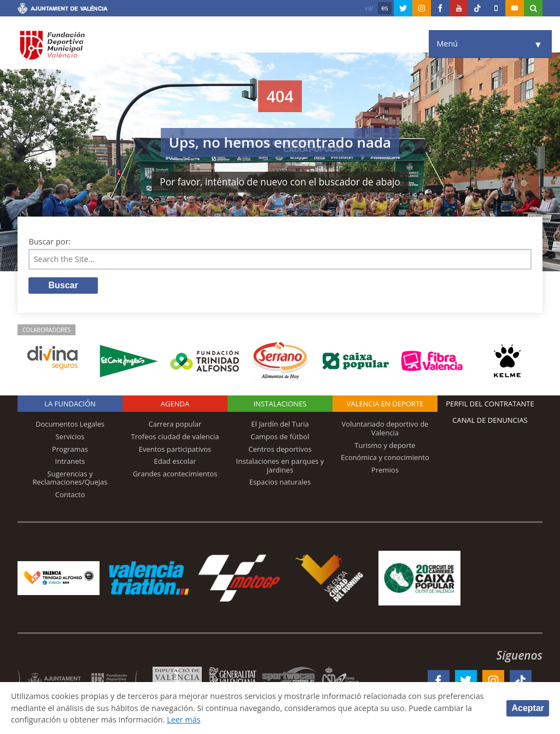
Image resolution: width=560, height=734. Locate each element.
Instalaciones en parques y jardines (280, 465)
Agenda (175, 404)
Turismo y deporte (385, 445)
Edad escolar (175, 461)
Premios (385, 470)
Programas (70, 449)
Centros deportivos (280, 449)
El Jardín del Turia (280, 424)
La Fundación (70, 404)
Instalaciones (280, 404)
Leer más (183, 720)
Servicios (70, 436)
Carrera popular (175, 424)
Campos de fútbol (280, 436)
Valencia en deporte (385, 404)
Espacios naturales (280, 482)
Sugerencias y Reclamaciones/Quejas (70, 478)
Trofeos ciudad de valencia (175, 436)
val (369, 8)
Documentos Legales (70, 424)
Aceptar (528, 708)
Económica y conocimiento (385, 457)
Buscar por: (49, 241)
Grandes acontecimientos (175, 474)
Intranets (70, 461)
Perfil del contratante (490, 404)
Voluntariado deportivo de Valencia (385, 428)
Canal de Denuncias (490, 420)
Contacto (70, 494)
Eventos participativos (175, 449)
